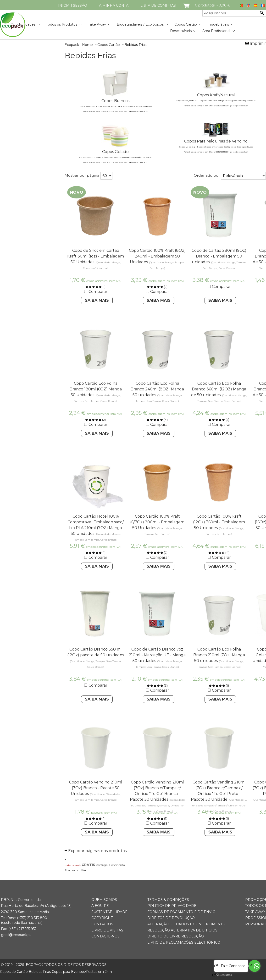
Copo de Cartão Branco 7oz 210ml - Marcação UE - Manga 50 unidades (157, 655)
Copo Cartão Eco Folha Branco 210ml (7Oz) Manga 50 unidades (219, 655)
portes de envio (73, 865)
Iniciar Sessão (73, 5)
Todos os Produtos (62, 24)
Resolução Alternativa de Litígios (182, 930)
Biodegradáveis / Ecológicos (140, 24)
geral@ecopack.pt (16, 935)
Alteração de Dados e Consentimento (186, 924)
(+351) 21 (24, 918)
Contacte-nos (105, 936)
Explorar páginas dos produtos (97, 851)
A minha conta (114, 5)
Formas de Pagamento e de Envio (181, 912)
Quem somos (104, 900)
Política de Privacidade (172, 906)
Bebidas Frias (90, 55)
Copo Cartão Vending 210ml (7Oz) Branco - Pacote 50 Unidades (96, 788)
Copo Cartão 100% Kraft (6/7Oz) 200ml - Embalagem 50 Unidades (157, 522)
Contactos (102, 924)
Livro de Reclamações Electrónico (184, 942)
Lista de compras (158, 5)
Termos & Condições (168, 900)
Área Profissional (216, 31)
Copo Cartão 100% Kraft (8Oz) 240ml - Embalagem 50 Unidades (157, 256)
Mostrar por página (82, 175)
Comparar (98, 292)
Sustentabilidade (109, 912)
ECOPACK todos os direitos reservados (54, 965)
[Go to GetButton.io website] (220, 975)
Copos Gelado (115, 152)
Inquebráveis (218, 24)
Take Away (97, 24)
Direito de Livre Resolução (176, 936)
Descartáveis (181, 31)
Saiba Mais (97, 300)
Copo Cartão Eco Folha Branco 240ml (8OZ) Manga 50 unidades (157, 389)
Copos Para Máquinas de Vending (216, 141)
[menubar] (117, 26)
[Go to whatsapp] (255, 966)
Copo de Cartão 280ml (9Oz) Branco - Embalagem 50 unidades (219, 256)
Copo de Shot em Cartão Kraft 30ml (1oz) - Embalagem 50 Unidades (96, 256)
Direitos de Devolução (171, 918)
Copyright (102, 918)
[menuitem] (62, 23)
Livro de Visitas (107, 930)
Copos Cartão (186, 24)
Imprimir (258, 43)
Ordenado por (207, 175)
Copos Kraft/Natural (216, 95)
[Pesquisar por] (231, 13)
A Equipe (100, 906)
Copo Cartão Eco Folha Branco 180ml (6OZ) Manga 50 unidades (96, 389)
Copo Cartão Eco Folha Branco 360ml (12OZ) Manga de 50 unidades (219, 389)
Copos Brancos (115, 101)
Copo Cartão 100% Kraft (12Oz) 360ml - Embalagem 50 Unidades (219, 522)
